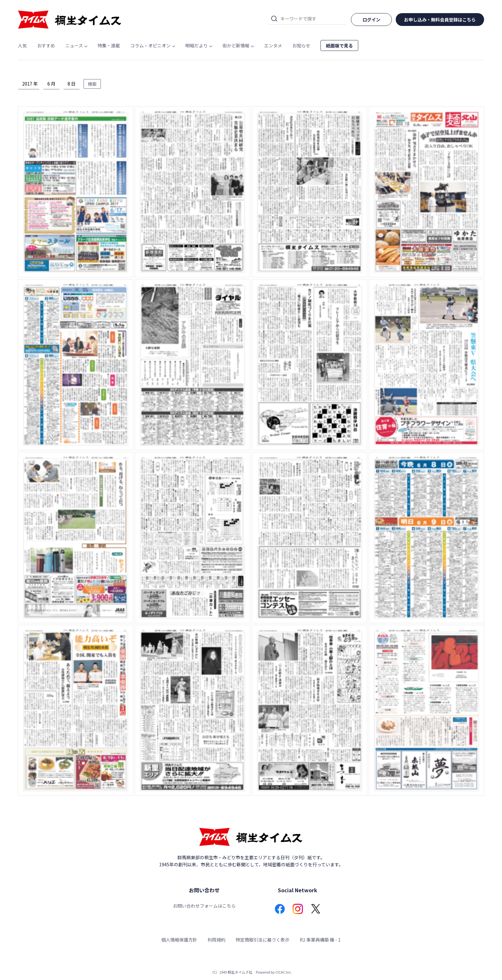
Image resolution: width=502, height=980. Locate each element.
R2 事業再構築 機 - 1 (320, 940)
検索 (92, 84)
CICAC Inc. (284, 972)
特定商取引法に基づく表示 (263, 940)
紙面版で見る (339, 45)
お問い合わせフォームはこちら (204, 906)
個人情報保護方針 (179, 940)
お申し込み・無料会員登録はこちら (440, 20)
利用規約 (216, 940)
